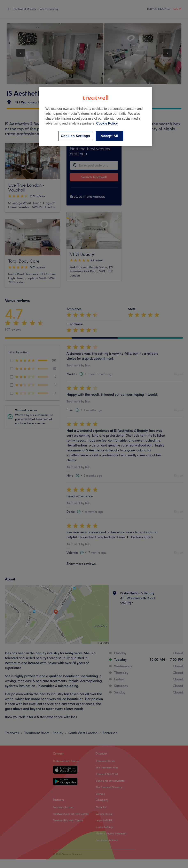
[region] (96, 116)
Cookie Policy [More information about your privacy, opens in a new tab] (107, 123)
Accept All (110, 136)
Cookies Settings (75, 136)
